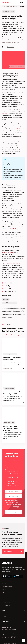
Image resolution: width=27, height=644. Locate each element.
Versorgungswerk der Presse (12, 264)
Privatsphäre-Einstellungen (8, 642)
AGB (18, 503)
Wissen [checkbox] (4, 606)
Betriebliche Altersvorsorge (9, 298)
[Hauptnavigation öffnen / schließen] (23, 3)
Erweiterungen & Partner (8, 600)
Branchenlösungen (6, 597)
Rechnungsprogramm (7, 585)
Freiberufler (5, 114)
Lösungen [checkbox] (4, 578)
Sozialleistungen (15, 229)
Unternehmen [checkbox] (6, 617)
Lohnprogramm (5, 591)
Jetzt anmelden (8, 547)
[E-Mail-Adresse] (13, 487)
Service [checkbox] (4, 611)
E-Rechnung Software (7, 582)
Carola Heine (11, 47)
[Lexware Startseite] (5, 3)
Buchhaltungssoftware (7, 588)
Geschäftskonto (6, 594)
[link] (13, 558)
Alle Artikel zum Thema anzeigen (11, 330)
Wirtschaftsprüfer (19, 129)
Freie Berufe (6, 295)
